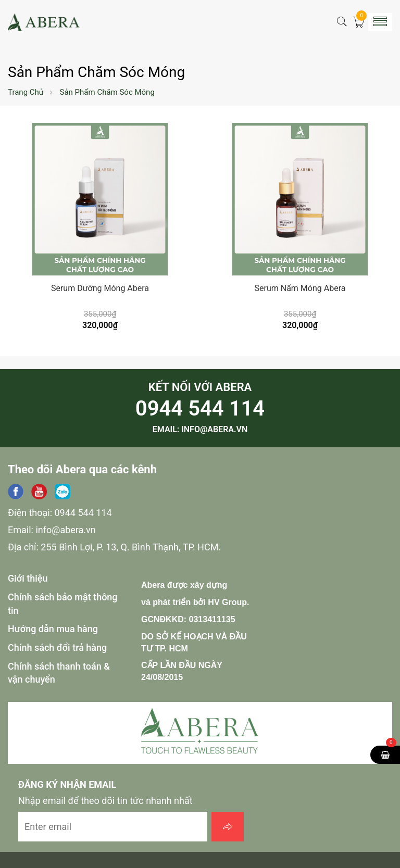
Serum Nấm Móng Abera (300, 288)
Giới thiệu (28, 578)
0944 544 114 (200, 408)
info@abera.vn (214, 429)
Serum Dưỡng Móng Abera (100, 288)
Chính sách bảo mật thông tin (63, 604)
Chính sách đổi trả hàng (57, 647)
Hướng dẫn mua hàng (53, 629)
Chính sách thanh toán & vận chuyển (59, 673)
